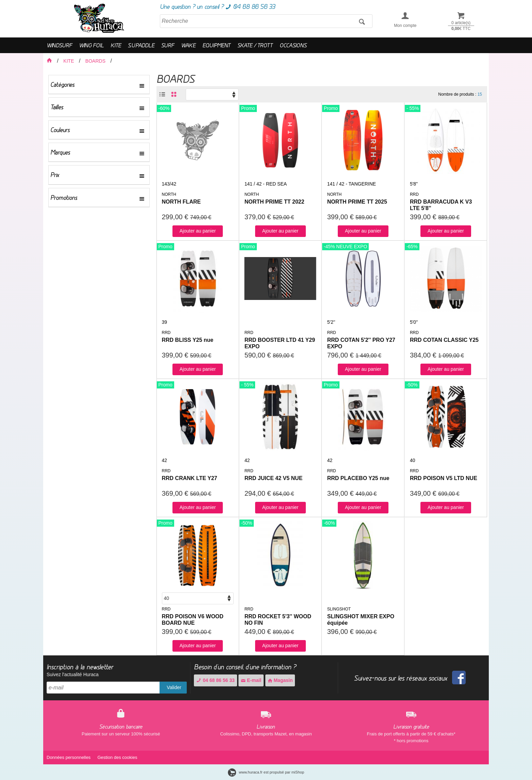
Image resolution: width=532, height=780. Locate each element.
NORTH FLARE (181, 202)
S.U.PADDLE (141, 45)
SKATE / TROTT (255, 45)
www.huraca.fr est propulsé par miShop (266, 772)
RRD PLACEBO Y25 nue (358, 478)
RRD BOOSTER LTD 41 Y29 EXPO (280, 343)
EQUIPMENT (217, 45)
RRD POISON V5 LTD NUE (444, 478)
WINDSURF (59, 45)
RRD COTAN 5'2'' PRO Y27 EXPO (361, 343)
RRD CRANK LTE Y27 (190, 478)
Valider (174, 687)
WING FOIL (91, 45)
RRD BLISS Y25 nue (188, 340)
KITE (116, 45)
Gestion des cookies (117, 757)
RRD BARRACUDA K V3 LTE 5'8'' (441, 205)
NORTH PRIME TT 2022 (275, 202)
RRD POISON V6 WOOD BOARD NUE (193, 620)
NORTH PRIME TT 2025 (357, 202)
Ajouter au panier (198, 231)
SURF (168, 45)
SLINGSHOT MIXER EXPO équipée (361, 620)
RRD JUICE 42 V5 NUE (274, 478)
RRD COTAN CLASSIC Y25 (444, 340)
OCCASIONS (293, 45)
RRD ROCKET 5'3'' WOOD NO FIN (278, 620)
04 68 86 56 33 (215, 680)
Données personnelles (69, 757)
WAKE (188, 45)
